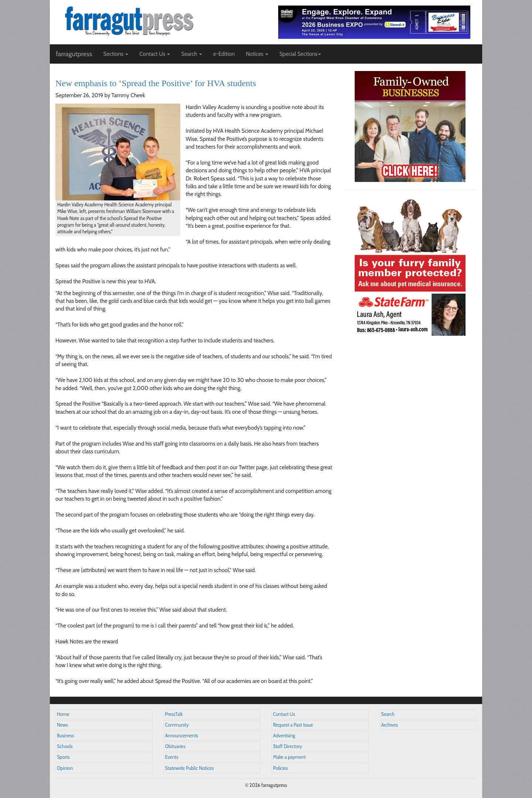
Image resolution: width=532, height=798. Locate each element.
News (62, 725)
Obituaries (175, 746)
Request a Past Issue (293, 725)
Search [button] (192, 54)
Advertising (284, 736)
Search (388, 714)
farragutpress (74, 54)
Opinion (65, 768)
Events (172, 757)
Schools (65, 746)
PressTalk (174, 714)
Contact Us (284, 714)
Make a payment (289, 757)
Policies (280, 768)
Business (65, 736)
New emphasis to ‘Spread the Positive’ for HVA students (156, 83)
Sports (63, 757)
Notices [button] (257, 54)
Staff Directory (288, 746)
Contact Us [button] (155, 54)
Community (177, 725)
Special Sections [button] (300, 54)
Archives (390, 725)
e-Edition (224, 54)
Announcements (182, 736)
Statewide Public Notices (190, 768)
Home (63, 714)
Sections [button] (116, 54)
